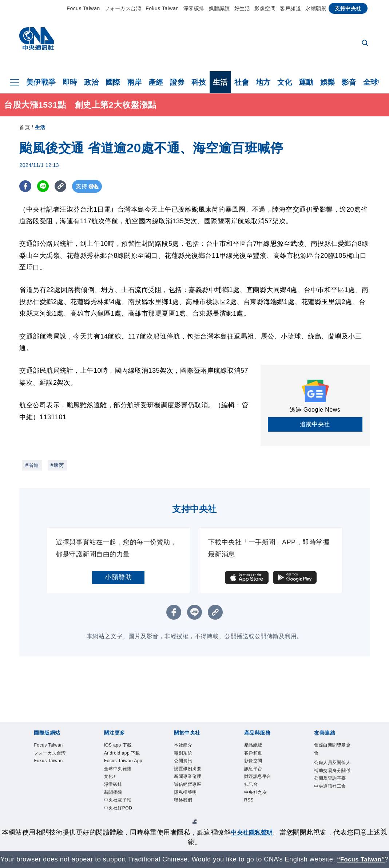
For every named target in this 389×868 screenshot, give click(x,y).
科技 (199, 82)
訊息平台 (257, 775)
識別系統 (187, 756)
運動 (306, 82)
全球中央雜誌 (123, 795)
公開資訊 (187, 765)
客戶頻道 (290, 8)
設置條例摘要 (193, 775)
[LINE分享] (44, 186)
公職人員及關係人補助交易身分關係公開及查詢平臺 (333, 780)
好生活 (242, 8)
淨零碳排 (194, 8)
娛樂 (328, 82)
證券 (177, 82)
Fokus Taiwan (162, 8)
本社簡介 (187, 746)
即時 (70, 82)
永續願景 (316, 8)
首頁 (25, 127)
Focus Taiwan (83, 8)
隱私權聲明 (190, 804)
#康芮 (57, 465)
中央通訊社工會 (333, 809)
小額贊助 (118, 577)
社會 (242, 82)
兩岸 (134, 82)
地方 (263, 82)
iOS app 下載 (124, 746)
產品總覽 (257, 746)
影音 (349, 82)
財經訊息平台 (263, 785)
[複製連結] (63, 186)
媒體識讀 (219, 8)
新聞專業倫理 (193, 785)
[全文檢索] (366, 44)
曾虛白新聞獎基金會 (333, 751)
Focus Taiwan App (124, 780)
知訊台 (254, 795)
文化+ (112, 804)
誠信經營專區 (193, 795)
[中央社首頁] (37, 41)
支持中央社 (348, 8)
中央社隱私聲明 (255, 823)
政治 (92, 82)
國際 (113, 82)
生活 (220, 82)
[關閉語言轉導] (383, 849)
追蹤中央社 (315, 424)
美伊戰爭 (41, 82)
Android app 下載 (122, 761)
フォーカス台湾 (123, 8)
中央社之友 (260, 804)
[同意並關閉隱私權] (383, 822)
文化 (285, 82)
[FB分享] (26, 186)
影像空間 (265, 8)
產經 (156, 82)
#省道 (32, 465)
